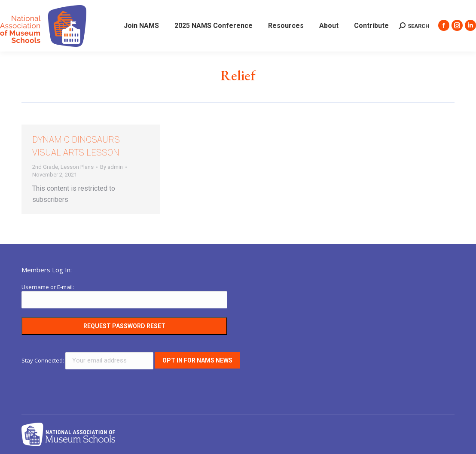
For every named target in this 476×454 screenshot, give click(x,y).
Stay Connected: (88, 360)
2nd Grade (45, 167)
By (111, 167)
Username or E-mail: (48, 287)
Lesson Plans (77, 167)
